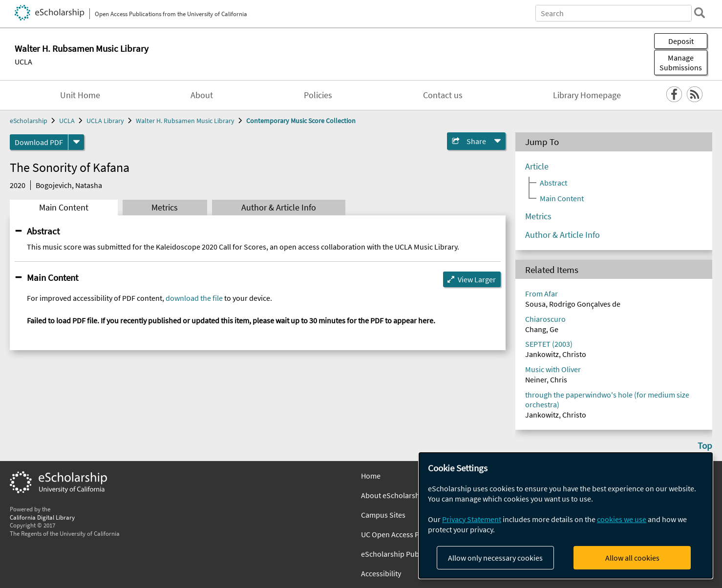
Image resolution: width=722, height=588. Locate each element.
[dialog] (566, 515)
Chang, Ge (542, 329)
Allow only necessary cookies (495, 558)
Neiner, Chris (546, 379)
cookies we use (622, 519)
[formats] (76, 142)
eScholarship (29, 121)
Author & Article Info (279, 208)
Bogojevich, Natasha (69, 185)
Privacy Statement (472, 519)
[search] (700, 13)
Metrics (165, 208)
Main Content (64, 208)
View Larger (477, 279)
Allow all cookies (632, 558)
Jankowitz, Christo (556, 354)
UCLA (23, 62)
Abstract (43, 231)
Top (705, 445)
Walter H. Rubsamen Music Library (185, 121)
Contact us (443, 95)
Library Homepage (587, 95)
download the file (194, 298)
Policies (318, 95)
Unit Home (80, 95)
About (202, 95)
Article (537, 167)
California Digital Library (42, 517)
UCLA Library (105, 121)
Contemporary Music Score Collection (301, 121)
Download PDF (39, 142)
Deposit (681, 41)
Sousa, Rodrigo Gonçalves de (573, 304)
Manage (681, 63)
